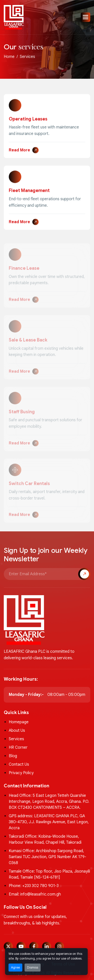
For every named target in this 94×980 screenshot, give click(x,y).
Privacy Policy (21, 773)
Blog (13, 756)
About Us (17, 731)
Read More (19, 151)
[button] (85, 17)
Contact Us (19, 764)
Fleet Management (29, 191)
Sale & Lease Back (28, 343)
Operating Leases (28, 120)
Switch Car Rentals (29, 487)
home (9, 58)
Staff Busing (22, 415)
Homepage (19, 722)
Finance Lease (24, 272)
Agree (15, 967)
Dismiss (33, 967)
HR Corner (18, 747)
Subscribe (84, 574)
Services (16, 739)
